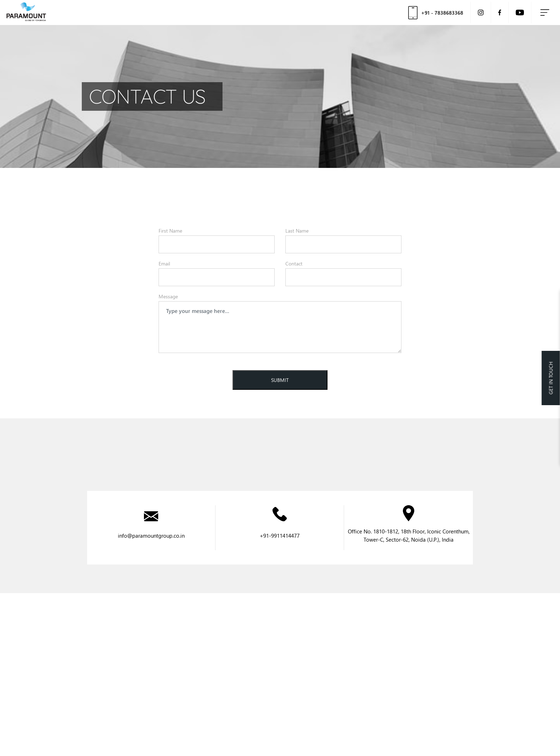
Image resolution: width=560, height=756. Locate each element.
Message (168, 296)
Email (164, 263)
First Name (170, 231)
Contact (294, 263)
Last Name (297, 231)
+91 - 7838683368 (436, 13)
